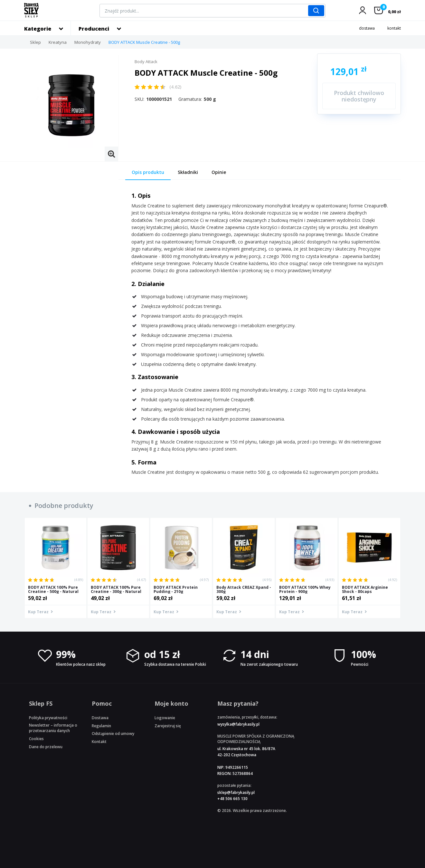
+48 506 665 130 (232, 799)
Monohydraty (88, 42)
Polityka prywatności (48, 718)
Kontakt (99, 742)
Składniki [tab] (188, 172)
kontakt (394, 28)
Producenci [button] (94, 29)
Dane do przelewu (46, 747)
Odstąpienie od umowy (113, 734)
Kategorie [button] (38, 29)
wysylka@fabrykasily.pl (238, 724)
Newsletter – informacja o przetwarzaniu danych (53, 728)
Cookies (36, 739)
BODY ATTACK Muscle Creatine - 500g (144, 42)
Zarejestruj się (168, 726)
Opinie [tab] (219, 172)
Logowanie (165, 718)
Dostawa (100, 718)
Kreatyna (58, 42)
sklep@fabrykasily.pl (236, 792)
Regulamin (101, 726)
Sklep (35, 42)
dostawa (367, 28)
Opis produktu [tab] (148, 172)
